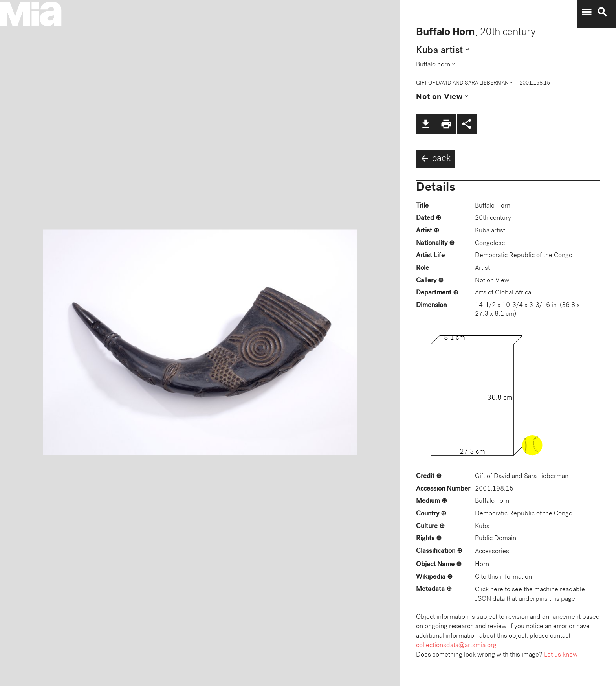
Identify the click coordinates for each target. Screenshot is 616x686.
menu (587, 12)
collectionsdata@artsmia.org (456, 646)
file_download (426, 124)
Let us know (561, 655)
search (602, 12)
